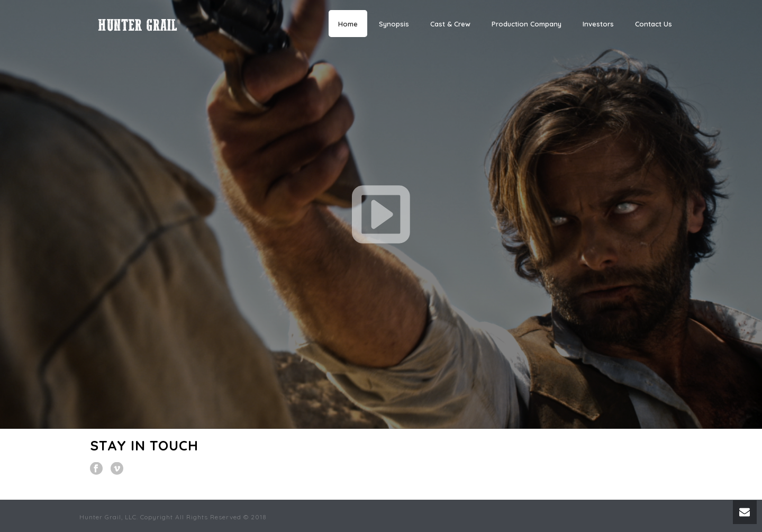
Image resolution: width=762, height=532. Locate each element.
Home (348, 24)
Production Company (527, 24)
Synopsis (394, 24)
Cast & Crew (450, 24)
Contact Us (654, 24)
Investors (598, 24)
